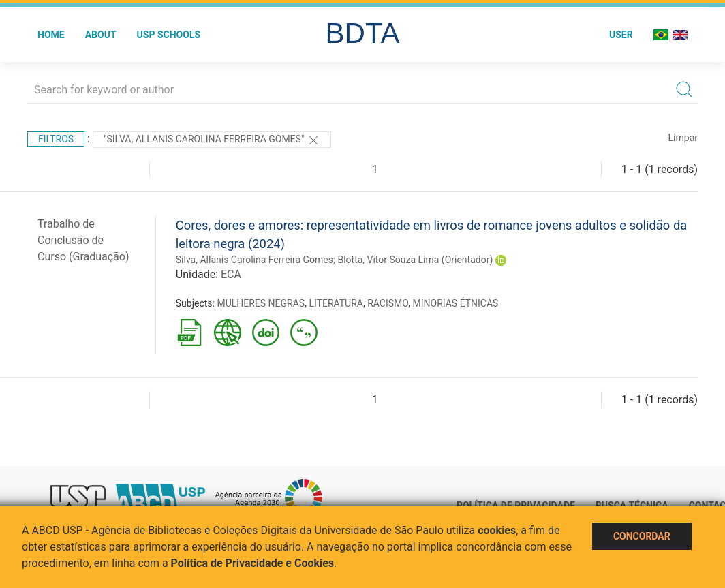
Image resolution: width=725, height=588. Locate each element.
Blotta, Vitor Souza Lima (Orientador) (415, 260)
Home (51, 35)
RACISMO (388, 303)
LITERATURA (336, 303)
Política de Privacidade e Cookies (253, 563)
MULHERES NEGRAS (261, 303)
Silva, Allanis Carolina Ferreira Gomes (254, 260)
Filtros (56, 139)
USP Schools (169, 35)
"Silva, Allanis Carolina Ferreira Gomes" (212, 140)
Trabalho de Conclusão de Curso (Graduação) (83, 240)
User (621, 35)
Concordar (642, 536)
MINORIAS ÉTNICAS (456, 303)
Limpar (683, 138)
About (101, 35)
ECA (231, 274)
